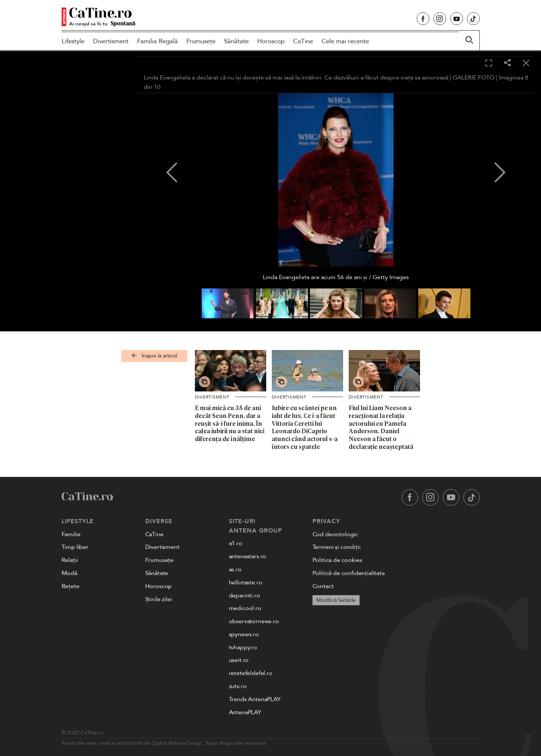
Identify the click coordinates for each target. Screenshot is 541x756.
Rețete (71, 586)
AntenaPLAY (245, 712)
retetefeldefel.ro (251, 673)
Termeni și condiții (337, 547)
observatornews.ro (254, 621)
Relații (70, 560)
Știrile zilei (159, 599)
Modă (69, 573)
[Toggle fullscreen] (489, 63)
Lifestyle (73, 41)
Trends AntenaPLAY (255, 699)
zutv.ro (238, 686)
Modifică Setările (336, 600)
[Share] (507, 63)
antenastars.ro (248, 556)
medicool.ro (245, 608)
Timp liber (75, 547)
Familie (71, 534)
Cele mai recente (345, 41)
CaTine (303, 41)
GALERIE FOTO (474, 78)
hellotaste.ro (246, 582)
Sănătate (236, 41)
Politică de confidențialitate (349, 573)
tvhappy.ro (243, 647)
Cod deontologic (335, 534)
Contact (323, 586)
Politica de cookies (337, 560)
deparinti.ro (245, 596)
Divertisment (111, 41)
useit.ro (239, 660)
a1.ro (236, 543)
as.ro (235, 569)
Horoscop (271, 41)
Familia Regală (157, 41)
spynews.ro (244, 634)
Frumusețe (201, 41)
